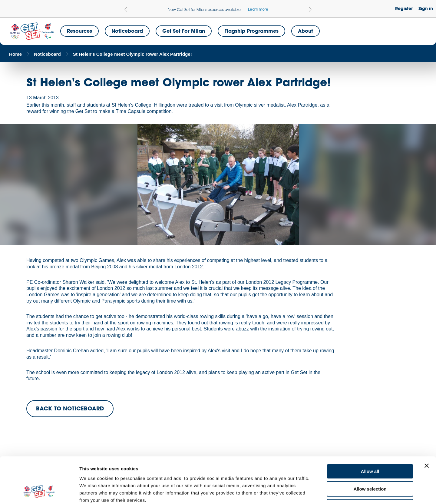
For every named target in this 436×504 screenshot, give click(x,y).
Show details (318, 492)
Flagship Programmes (251, 31)
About (306, 31)
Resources (79, 31)
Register (404, 8)
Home (15, 54)
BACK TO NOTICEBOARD (70, 408)
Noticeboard (127, 31)
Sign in (426, 8)
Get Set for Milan (184, 31)
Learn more (258, 9)
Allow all (370, 430)
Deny (370, 465)
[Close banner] (427, 424)
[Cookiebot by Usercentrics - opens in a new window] (39, 492)
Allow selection (370, 448)
